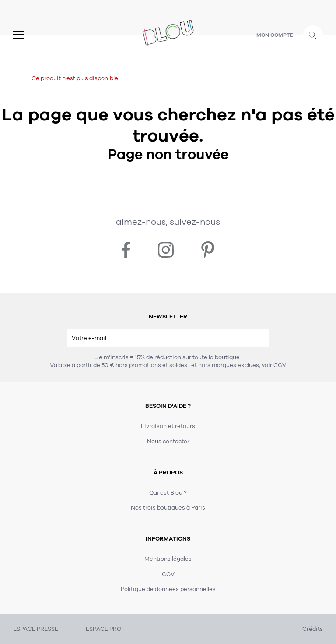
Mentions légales (168, 559)
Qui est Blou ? (168, 493)
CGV (280, 365)
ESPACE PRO (103, 629)
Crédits (313, 629)
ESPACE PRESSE (36, 629)
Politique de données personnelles (168, 589)
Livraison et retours (168, 426)
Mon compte (275, 35)
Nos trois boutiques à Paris (168, 508)
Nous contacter (168, 442)
